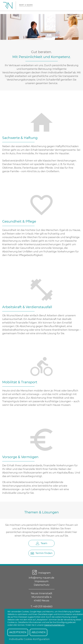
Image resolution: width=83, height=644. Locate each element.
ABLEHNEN (39, 632)
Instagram (41, 573)
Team (42, 543)
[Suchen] (77, 5)
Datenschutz (42, 585)
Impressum (41, 581)
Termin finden (42, 553)
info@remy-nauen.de (41, 578)
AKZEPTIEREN (18, 632)
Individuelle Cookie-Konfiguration (29, 639)
